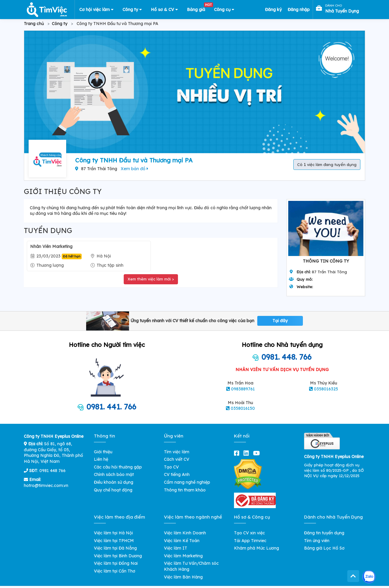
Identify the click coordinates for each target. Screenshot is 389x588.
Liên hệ (101, 459)
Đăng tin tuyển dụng (324, 533)
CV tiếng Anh (177, 474)
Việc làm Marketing (183, 556)
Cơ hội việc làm (96, 10)
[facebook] (238, 453)
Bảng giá (198, 8)
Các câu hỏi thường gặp (118, 467)
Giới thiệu (103, 452)
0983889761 (243, 389)
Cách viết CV (177, 459)
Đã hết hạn (72, 256)
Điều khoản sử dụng (114, 482)
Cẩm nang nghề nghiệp (187, 482)
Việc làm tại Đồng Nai (116, 563)
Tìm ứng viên (317, 541)
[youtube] (258, 453)
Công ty (132, 10)
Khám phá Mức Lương (257, 548)
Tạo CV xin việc (249, 533)
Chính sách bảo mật (114, 474)
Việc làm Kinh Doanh (185, 533)
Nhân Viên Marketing (51, 246)
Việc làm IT (176, 548)
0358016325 (326, 389)
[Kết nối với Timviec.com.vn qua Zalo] (369, 577)
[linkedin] (247, 453)
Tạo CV (171, 467)
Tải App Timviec (250, 541)
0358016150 (243, 408)
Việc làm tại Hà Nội (113, 533)
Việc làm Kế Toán (182, 541)
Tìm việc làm (177, 452)
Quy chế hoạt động (113, 490)
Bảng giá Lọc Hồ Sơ (324, 548)
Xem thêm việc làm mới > (151, 279)
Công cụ (224, 10)
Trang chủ (34, 24)
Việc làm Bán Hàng (183, 577)
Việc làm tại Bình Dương (118, 556)
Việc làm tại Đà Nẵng (115, 548)
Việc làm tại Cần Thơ (115, 571)
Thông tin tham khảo (185, 490)
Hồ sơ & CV (164, 10)
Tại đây (280, 321)
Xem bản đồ (134, 169)
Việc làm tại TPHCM (114, 541)
